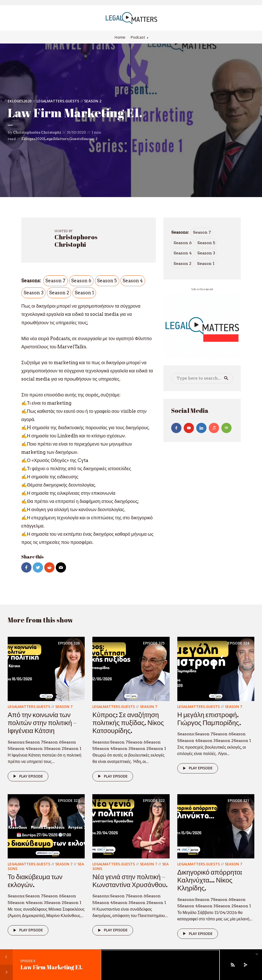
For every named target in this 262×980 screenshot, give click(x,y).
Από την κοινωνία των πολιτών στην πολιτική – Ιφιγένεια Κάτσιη (42, 723)
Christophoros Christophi (37, 132)
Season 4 (133, 281)
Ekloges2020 (20, 101)
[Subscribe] (233, 965)
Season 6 (81, 281)
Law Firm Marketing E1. (52, 967)
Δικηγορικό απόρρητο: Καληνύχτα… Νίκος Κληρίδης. (210, 880)
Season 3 (34, 293)
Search (226, 378)
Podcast (138, 37)
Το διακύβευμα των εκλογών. (35, 881)
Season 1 (84, 293)
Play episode (27, 776)
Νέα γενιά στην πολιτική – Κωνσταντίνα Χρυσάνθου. (130, 881)
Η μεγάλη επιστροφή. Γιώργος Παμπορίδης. (209, 719)
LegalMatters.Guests (58, 101)
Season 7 (55, 281)
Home (120, 37)
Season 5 (107, 281)
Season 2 (93, 101)
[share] (245, 965)
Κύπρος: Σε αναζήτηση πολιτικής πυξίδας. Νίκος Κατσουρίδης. (128, 723)
